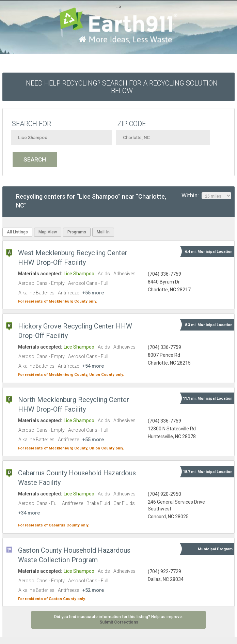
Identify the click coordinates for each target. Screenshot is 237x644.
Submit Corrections (119, 622)
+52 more (93, 590)
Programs (77, 232)
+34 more (29, 513)
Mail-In (103, 232)
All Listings (17, 232)
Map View (48, 232)
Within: (206, 196)
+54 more (93, 366)
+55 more (93, 293)
